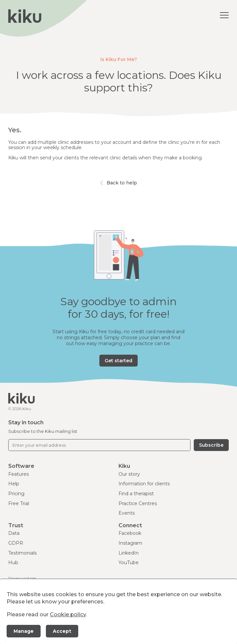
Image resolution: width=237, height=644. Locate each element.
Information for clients (144, 484)
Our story (129, 474)
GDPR (16, 543)
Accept (62, 631)
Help (14, 484)
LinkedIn (129, 553)
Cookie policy (68, 614)
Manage (24, 631)
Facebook (130, 533)
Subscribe (211, 445)
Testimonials (22, 553)
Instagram (130, 543)
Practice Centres (138, 503)
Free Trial (19, 503)
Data (14, 533)
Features (18, 474)
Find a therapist (136, 494)
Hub (13, 563)
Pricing (16, 494)
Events (127, 513)
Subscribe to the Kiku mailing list (43, 431)
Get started (118, 361)
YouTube (129, 563)
